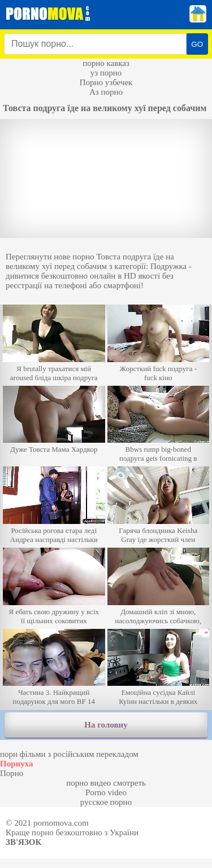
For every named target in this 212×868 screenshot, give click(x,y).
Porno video (106, 792)
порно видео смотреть (106, 783)
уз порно (106, 73)
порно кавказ (106, 63)
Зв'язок (23, 842)
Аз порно (106, 92)
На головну (106, 725)
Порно (12, 773)
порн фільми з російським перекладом (69, 754)
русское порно (106, 802)
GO (197, 44)
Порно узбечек (106, 82)
